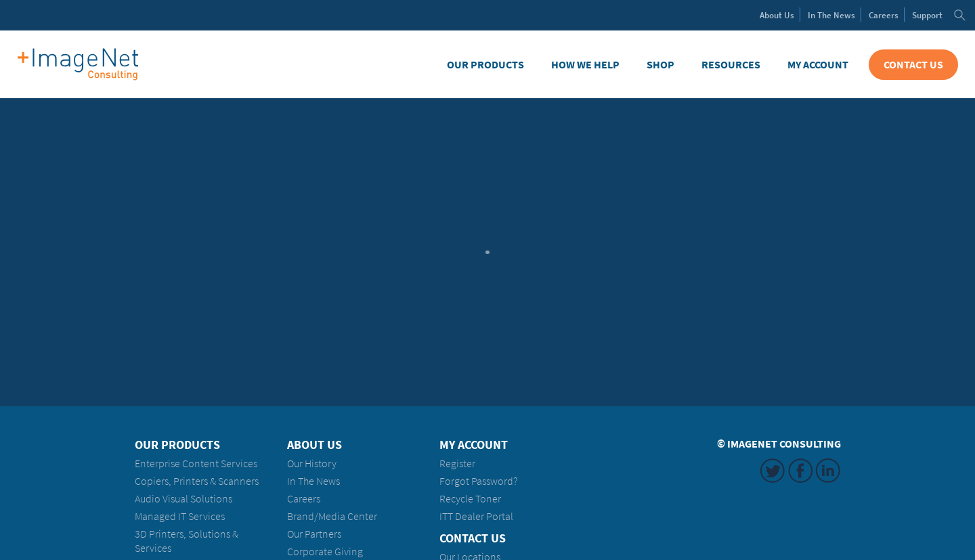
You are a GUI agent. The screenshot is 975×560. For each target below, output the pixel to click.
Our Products (485, 65)
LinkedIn (828, 471)
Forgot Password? (478, 481)
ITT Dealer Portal (476, 516)
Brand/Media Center (332, 516)
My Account (818, 65)
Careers (884, 15)
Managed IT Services (180, 516)
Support (927, 15)
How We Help (585, 65)
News (831, 15)
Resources (731, 65)
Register (457, 464)
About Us (315, 445)
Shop (660, 65)
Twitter (773, 471)
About (777, 15)
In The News (313, 481)
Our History (312, 464)
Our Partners (314, 534)
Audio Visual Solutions (183, 499)
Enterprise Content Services (196, 464)
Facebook (800, 471)
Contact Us (913, 65)
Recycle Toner (470, 499)
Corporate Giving (325, 552)
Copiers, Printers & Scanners (197, 481)
